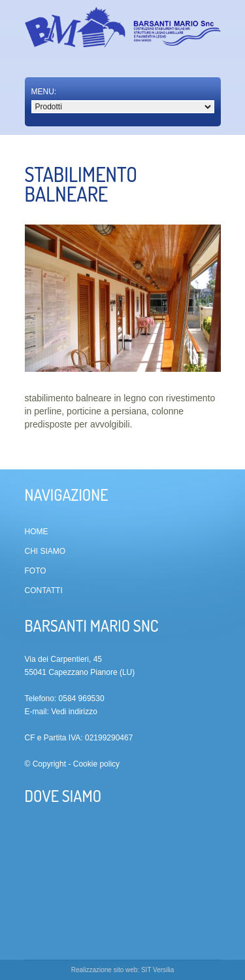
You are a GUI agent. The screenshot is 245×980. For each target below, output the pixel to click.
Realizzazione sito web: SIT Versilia (123, 970)
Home (37, 532)
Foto (36, 571)
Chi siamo (45, 551)
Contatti (44, 590)
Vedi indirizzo (74, 712)
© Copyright (46, 764)
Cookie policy (96, 764)
